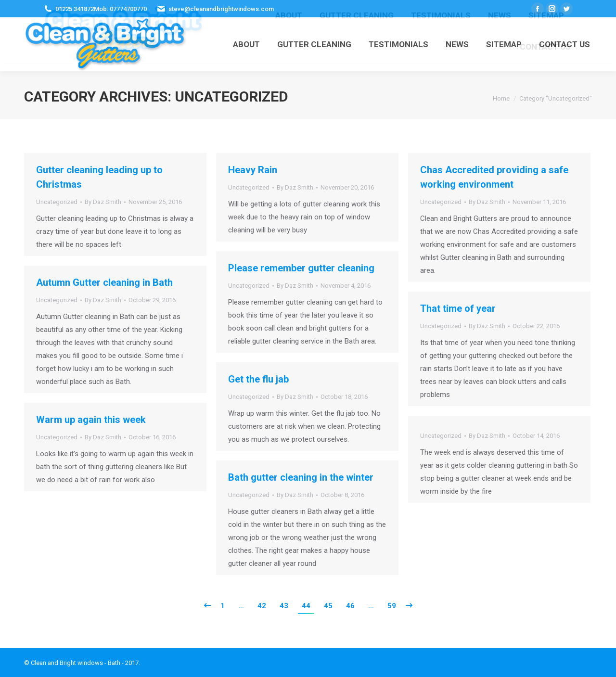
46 (350, 606)
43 (284, 606)
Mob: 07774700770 (120, 9)
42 (262, 606)
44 (306, 606)
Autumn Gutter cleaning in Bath (104, 282)
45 (328, 606)
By (103, 202)
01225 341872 (75, 9)
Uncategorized (57, 202)
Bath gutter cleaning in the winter (301, 477)
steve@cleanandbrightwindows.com (221, 9)
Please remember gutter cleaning (301, 268)
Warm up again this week (91, 420)
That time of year (458, 308)
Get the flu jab (258, 379)
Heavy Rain (253, 170)
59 (392, 606)
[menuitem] (246, 44)
